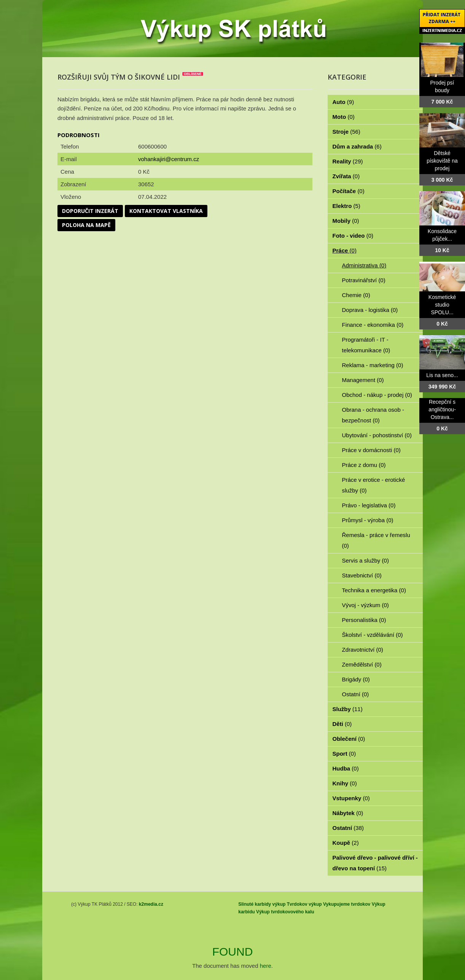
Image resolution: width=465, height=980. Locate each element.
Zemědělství (362, 664)
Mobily (346, 221)
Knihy (345, 783)
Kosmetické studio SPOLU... (442, 305)
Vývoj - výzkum (365, 605)
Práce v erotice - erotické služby (374, 485)
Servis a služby (365, 560)
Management (363, 380)
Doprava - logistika (370, 310)
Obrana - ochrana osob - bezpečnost (373, 415)
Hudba (346, 768)
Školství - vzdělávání (373, 635)
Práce (345, 250)
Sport (344, 754)
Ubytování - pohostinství (377, 435)
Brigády (356, 679)
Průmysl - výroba (368, 520)
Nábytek (348, 813)
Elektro (346, 206)
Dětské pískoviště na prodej (442, 161)
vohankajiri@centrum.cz (169, 159)
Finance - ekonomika (373, 325)
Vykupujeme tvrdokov (347, 904)
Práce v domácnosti (371, 450)
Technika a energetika (374, 590)
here (266, 966)
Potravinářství (364, 280)
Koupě (346, 843)
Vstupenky (351, 798)
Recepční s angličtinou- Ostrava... (442, 409)
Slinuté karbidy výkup (262, 904)
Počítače (349, 191)
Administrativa (364, 265)
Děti (342, 724)
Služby (348, 709)
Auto (343, 102)
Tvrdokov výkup (304, 904)
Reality (348, 161)
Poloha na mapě (86, 225)
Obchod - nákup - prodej (377, 395)
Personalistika (364, 620)
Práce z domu (364, 465)
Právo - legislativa (369, 505)
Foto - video (353, 236)
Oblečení (349, 739)
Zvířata (346, 176)
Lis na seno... (442, 375)
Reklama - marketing (373, 365)
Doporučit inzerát (90, 211)
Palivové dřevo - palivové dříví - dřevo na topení (375, 863)
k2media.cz (151, 904)
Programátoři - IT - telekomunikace (366, 345)
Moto (344, 117)
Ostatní (356, 694)
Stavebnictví (362, 575)
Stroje (346, 132)
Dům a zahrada (357, 146)
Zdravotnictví (363, 650)
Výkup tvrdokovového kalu (285, 912)
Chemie (356, 295)
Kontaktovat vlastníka (166, 211)
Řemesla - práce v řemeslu (376, 540)
